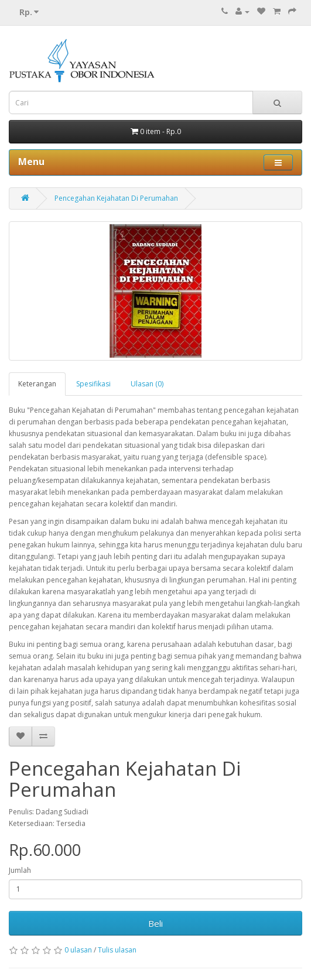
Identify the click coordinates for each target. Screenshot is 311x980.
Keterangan (37, 384)
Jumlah (20, 870)
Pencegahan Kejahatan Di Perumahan (116, 198)
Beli (155, 923)
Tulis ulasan (117, 950)
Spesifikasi (93, 384)
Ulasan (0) (147, 384)
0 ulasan (78, 950)
